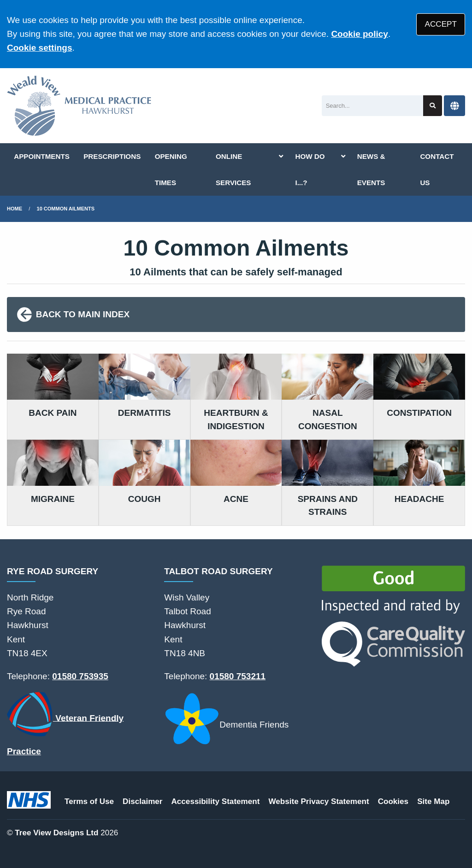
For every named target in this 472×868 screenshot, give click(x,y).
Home (15, 209)
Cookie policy (360, 34)
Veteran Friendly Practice (65, 724)
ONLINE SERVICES (233, 169)
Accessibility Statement (216, 801)
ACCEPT (441, 24)
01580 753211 (238, 676)
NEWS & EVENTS (371, 169)
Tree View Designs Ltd (56, 833)
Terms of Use (89, 801)
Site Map (433, 801)
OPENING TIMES (171, 169)
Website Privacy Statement (319, 801)
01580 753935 (80, 676)
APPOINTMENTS (42, 156)
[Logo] (79, 106)
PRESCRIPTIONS (112, 156)
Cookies (393, 801)
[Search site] (433, 106)
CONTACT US (437, 169)
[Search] (373, 106)
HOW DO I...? (310, 169)
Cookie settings (39, 48)
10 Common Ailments (66, 209)
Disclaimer (142, 801)
